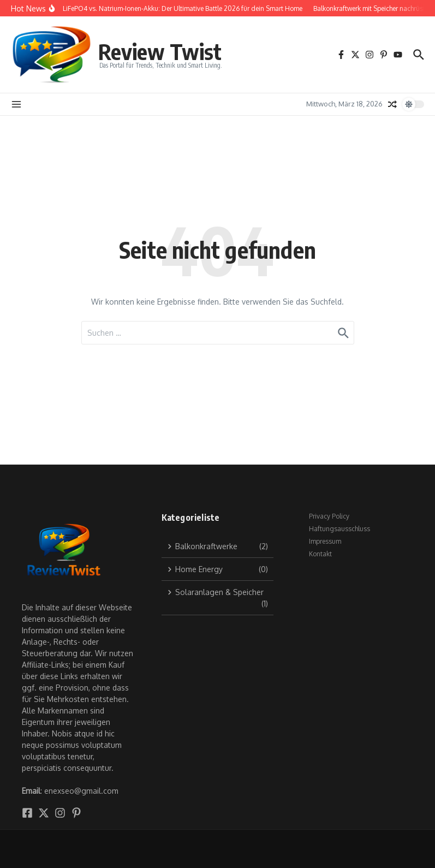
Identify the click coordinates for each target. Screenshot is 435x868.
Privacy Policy (329, 516)
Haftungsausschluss (339, 529)
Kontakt (320, 554)
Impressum (325, 541)
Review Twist (160, 51)
